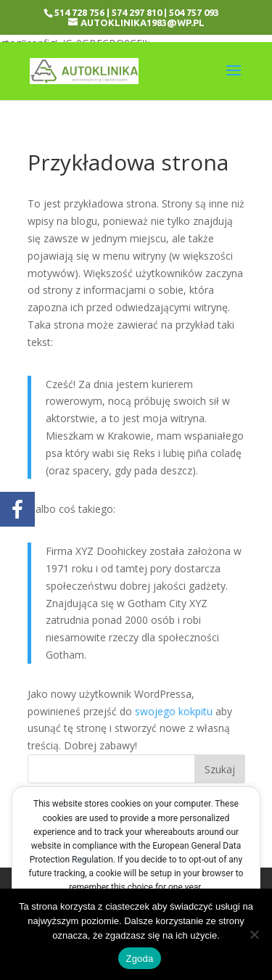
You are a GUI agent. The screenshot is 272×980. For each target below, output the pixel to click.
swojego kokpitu (174, 711)
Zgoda (139, 959)
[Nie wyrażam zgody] (254, 934)
